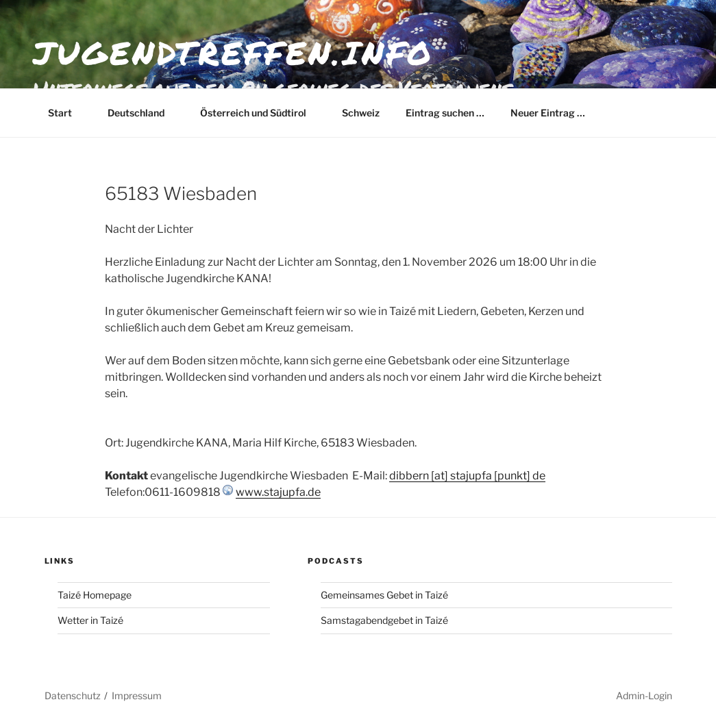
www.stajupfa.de (278, 492)
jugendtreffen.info (233, 52)
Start (66, 113)
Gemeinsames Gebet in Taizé (384, 595)
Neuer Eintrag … (548, 113)
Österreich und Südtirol (260, 113)
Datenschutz (73, 695)
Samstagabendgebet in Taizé (384, 620)
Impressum (137, 695)
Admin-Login (644, 695)
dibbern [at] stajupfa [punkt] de (467, 476)
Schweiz (361, 113)
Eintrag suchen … (445, 113)
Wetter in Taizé (90, 620)
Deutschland (143, 113)
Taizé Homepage (95, 595)
